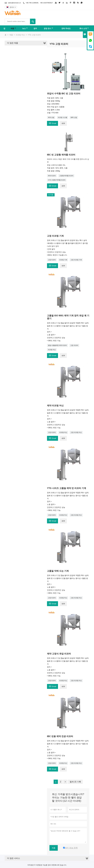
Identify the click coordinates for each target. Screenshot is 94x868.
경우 (35, 28)
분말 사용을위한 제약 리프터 (57, 345)
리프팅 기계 (63, 260)
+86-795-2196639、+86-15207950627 (39, 3)
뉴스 (25, 28)
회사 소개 (84, 28)
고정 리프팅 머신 (76, 432)
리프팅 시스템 (62, 117)
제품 (13, 28)
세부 (63, 123)
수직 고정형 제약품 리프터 (57, 180)
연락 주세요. (66, 28)
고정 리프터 (52, 260)
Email (53, 123)
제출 (54, 848)
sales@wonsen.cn (14, 3)
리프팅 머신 (20, 35)
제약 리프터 (52, 176)
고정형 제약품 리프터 (66, 176)
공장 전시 (48, 28)
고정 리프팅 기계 (76, 260)
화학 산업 (74, 117)
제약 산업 (51, 117)
